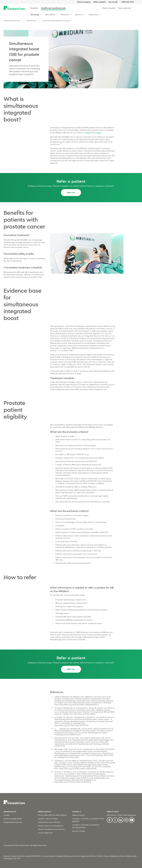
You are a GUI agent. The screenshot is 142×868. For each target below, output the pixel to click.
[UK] (137, 2)
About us (79, 14)
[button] (41, 14)
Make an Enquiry (79, 815)
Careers (7, 815)
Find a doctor (124, 8)
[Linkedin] (121, 820)
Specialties (50, 14)
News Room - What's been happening (121, 815)
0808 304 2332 (128, 2)
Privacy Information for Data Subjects (52, 815)
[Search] (138, 8)
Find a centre (109, 8)
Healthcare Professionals (12, 21)
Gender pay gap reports (13, 819)
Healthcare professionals (53, 8)
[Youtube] (132, 820)
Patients (34, 8)
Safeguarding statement (13, 822)
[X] (115, 820)
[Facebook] (109, 820)
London (98, 133)
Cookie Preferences (45, 833)
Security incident (79, 831)
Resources (94, 14)
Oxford (88, 133)
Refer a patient (100, 2)
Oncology (35, 14)
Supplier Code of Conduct (48, 819)
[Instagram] (126, 820)
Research (65, 14)
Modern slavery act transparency (51, 826)
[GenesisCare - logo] (14, 8)
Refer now (71, 193)
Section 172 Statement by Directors (51, 829)
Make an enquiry (84, 2)
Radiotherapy (32, 21)
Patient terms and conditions (49, 822)
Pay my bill (113, 2)
